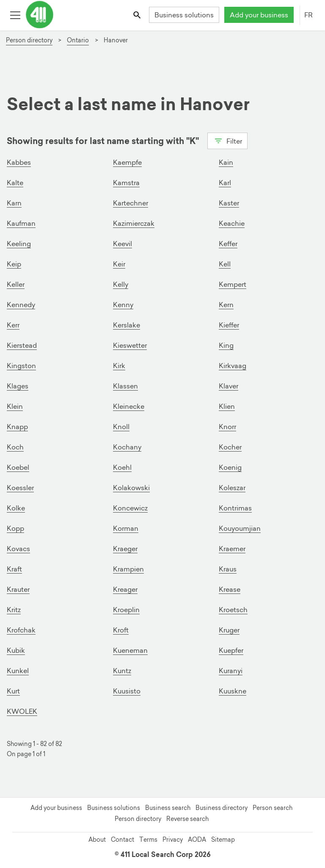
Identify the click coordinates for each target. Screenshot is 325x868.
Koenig (230, 467)
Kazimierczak (134, 223)
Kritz (14, 610)
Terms (148, 840)
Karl (225, 183)
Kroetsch (233, 610)
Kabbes (19, 162)
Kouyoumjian (240, 528)
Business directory (222, 808)
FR (308, 15)
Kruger (229, 630)
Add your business (259, 15)
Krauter (18, 589)
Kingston (21, 366)
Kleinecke (129, 406)
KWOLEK (22, 711)
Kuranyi (231, 671)
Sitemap (223, 840)
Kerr (13, 325)
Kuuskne (233, 691)
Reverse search (187, 819)
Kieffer (229, 325)
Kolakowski (131, 488)
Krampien (128, 569)
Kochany (127, 447)
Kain (226, 162)
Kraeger (125, 549)
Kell (225, 264)
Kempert (233, 284)
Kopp (15, 528)
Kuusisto (127, 691)
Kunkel (18, 671)
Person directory (138, 819)
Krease (230, 589)
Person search (273, 808)
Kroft (121, 630)
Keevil (123, 244)
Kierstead (22, 345)
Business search (168, 808)
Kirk (119, 366)
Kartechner (131, 203)
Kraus (228, 569)
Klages (18, 386)
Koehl (122, 467)
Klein (15, 406)
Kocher (230, 447)
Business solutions (184, 15)
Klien (227, 406)
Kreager (125, 589)
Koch (15, 447)
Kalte (15, 183)
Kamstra (126, 183)
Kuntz (122, 671)
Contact (123, 840)
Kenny (123, 305)
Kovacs (18, 549)
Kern (226, 305)
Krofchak (21, 630)
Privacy (173, 840)
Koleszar (232, 488)
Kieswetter (130, 345)
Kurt (13, 691)
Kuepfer (231, 650)
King (226, 345)
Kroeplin (126, 610)
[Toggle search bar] (138, 15)
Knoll (121, 427)
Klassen (125, 386)
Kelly (121, 284)
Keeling (19, 244)
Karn (14, 203)
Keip (14, 264)
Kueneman (130, 650)
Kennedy (21, 305)
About (97, 840)
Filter (227, 140)
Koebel (18, 467)
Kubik (16, 650)
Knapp (17, 427)
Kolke (16, 508)
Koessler (20, 488)
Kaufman (21, 223)
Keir (119, 264)
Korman (126, 528)
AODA (197, 840)
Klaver (229, 386)
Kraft (14, 569)
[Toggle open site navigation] (15, 15)
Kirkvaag (233, 366)
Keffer (228, 244)
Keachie (232, 223)
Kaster (229, 203)
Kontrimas (235, 508)
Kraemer (232, 549)
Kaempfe (127, 162)
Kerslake (127, 325)
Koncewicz (130, 508)
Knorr (227, 427)
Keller (16, 284)
